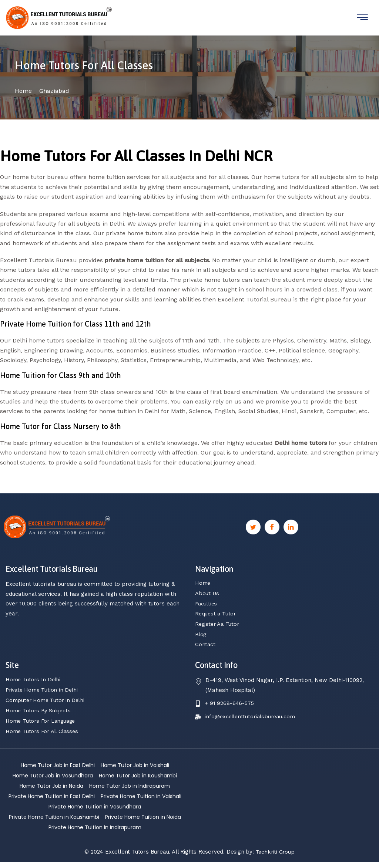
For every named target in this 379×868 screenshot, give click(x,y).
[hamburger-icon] (362, 18)
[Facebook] (272, 532)
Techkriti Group (275, 858)
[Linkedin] (291, 532)
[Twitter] (253, 532)
